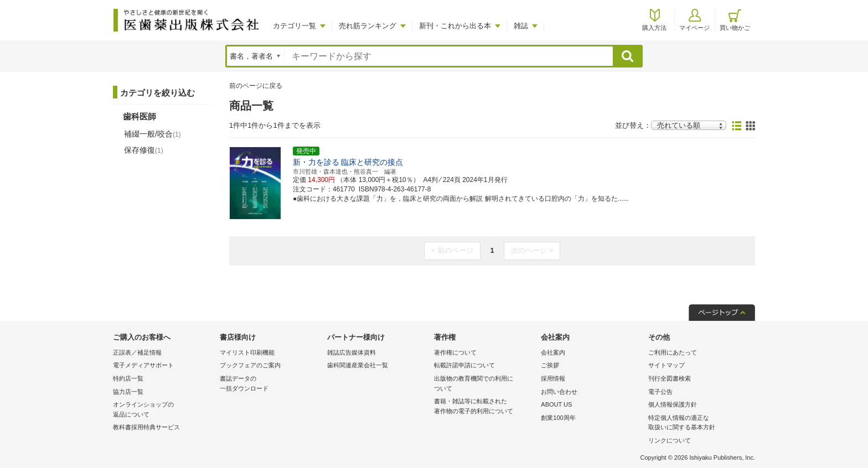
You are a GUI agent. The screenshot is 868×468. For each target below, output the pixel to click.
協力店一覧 (128, 392)
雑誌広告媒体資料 (352, 352)
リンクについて (670, 440)
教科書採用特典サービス (146, 427)
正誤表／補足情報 (137, 352)
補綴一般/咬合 (153, 134)
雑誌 (521, 26)
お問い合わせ (559, 392)
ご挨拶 (550, 365)
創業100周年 (558, 418)
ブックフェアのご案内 (250, 365)
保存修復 (144, 150)
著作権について (455, 352)
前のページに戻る (256, 86)
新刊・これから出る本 (455, 26)
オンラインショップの (164, 410)
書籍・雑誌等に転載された (485, 407)
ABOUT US (556, 404)
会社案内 (553, 352)
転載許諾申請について (464, 365)
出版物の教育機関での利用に (485, 384)
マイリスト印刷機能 (247, 352)
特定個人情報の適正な (699, 423)
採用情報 (553, 378)
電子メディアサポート (143, 365)
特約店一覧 (128, 378)
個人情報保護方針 (673, 404)
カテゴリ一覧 (294, 26)
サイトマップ (666, 365)
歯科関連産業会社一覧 (358, 365)
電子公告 (660, 392)
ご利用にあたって (673, 352)
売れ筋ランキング (368, 26)
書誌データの (270, 384)
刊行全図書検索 (670, 378)
